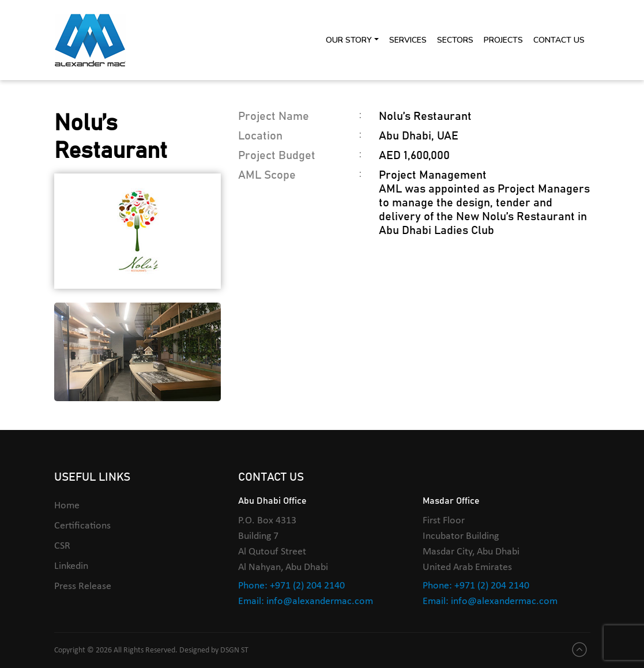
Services (408, 40)
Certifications (82, 526)
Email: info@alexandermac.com (306, 601)
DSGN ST (234, 650)
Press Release (83, 586)
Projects (503, 40)
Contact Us (559, 40)
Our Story (349, 40)
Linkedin (71, 566)
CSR (62, 546)
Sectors (455, 40)
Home (67, 506)
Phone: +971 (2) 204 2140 (291, 586)
